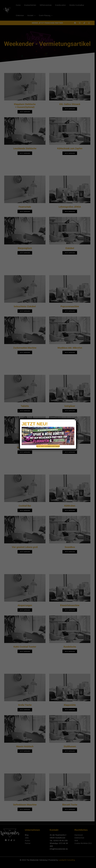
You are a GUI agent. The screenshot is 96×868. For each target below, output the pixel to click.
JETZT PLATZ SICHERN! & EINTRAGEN (48, 446)
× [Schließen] (76, 419)
